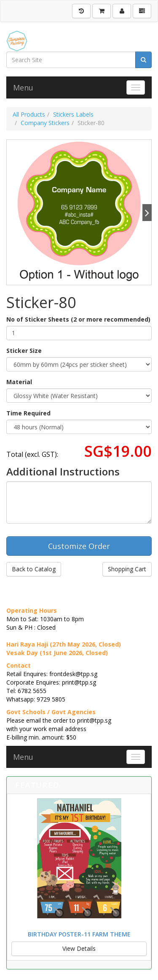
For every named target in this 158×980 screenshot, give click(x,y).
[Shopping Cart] (102, 11)
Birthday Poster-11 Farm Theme (79, 934)
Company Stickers (45, 123)
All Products (29, 114)
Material (19, 382)
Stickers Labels (73, 114)
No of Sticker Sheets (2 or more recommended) (78, 319)
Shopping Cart (127, 569)
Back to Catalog (34, 569)
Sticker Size (24, 351)
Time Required (28, 413)
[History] (81, 11)
